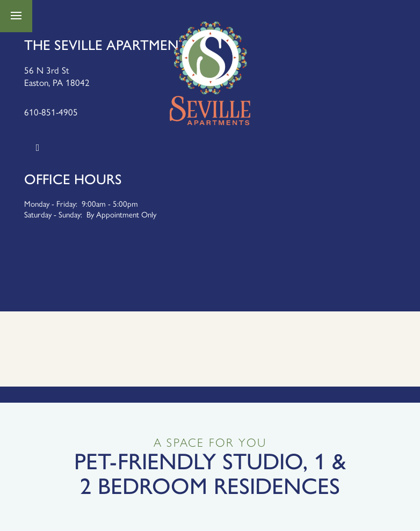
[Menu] (16, 16)
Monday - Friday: (51, 203)
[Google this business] (38, 148)
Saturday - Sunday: (53, 214)
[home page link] (210, 73)
